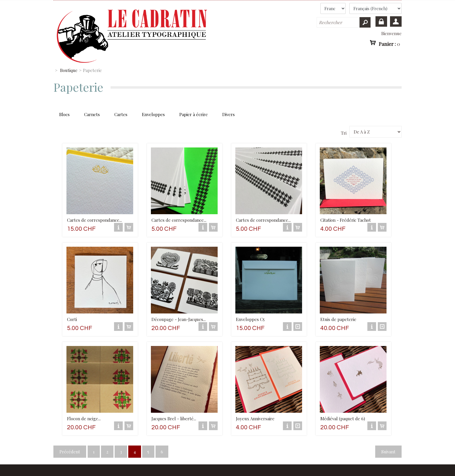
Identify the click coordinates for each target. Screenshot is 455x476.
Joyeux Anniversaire (255, 419)
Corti (72, 319)
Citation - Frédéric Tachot (346, 220)
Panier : (389, 44)
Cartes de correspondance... (94, 220)
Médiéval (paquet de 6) (343, 419)
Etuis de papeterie (338, 319)
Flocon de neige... (84, 419)
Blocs (64, 114)
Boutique (69, 70)
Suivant (388, 452)
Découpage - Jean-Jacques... (179, 319)
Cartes (121, 114)
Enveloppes (153, 114)
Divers (229, 114)
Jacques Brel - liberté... (174, 419)
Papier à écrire (194, 114)
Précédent (70, 452)
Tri (344, 133)
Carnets (92, 114)
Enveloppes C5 (250, 319)
